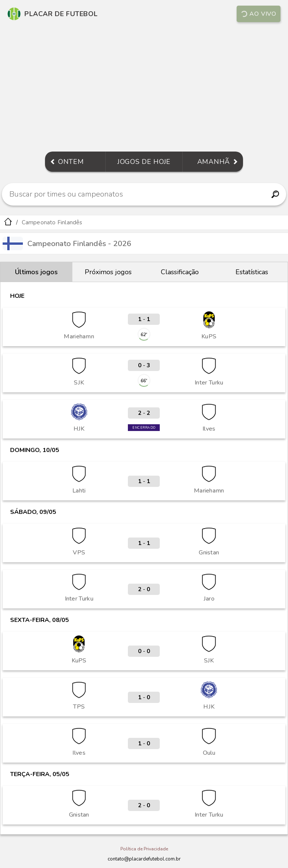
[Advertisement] (144, 88)
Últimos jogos (36, 272)
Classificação (180, 272)
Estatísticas (252, 272)
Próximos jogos (108, 272)
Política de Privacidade (144, 849)
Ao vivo (259, 14)
